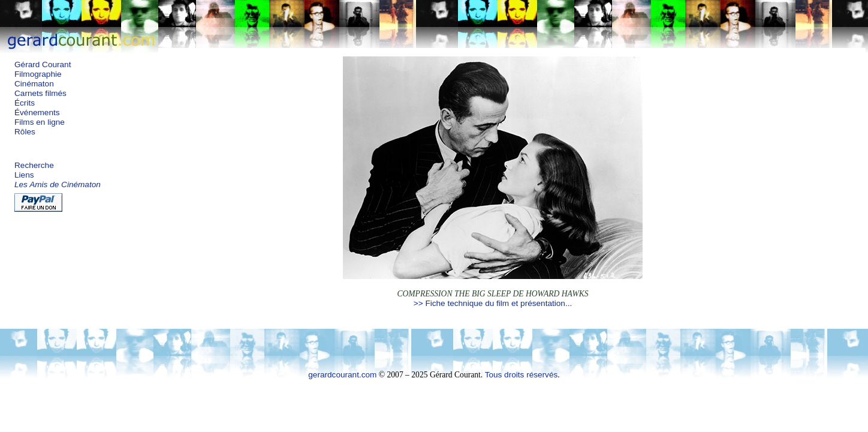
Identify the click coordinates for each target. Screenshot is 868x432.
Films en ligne (40, 122)
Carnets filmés (40, 93)
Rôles (25, 132)
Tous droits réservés (522, 375)
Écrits (25, 103)
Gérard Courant (43, 64)
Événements (37, 112)
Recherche (34, 165)
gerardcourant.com (342, 375)
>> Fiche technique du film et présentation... (493, 303)
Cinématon (34, 84)
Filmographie (38, 74)
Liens (24, 175)
